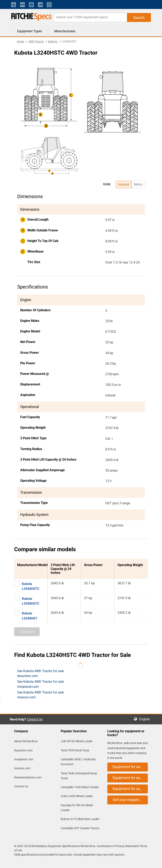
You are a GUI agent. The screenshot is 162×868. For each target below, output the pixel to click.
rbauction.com (23, 750)
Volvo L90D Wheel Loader (77, 796)
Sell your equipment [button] (129, 800)
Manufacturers (65, 31)
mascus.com (22, 768)
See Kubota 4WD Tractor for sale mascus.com (40, 695)
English (146, 719)
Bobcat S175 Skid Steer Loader (80, 819)
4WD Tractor (36, 41)
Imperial (124, 184)
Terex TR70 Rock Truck (75, 750)
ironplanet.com (24, 759)
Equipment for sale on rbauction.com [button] (130, 767)
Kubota (53, 41)
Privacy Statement (127, 846)
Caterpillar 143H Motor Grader (80, 787)
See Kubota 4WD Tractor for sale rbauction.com (40, 673)
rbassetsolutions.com (28, 777)
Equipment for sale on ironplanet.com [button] (130, 778)
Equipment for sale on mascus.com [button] (130, 789)
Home (21, 41)
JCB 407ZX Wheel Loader (77, 741)
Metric (138, 184)
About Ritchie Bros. (26, 741)
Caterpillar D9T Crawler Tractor (80, 828)
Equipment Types (30, 31)
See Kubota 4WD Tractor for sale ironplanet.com (40, 684)
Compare (27, 632)
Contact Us (35, 719)
